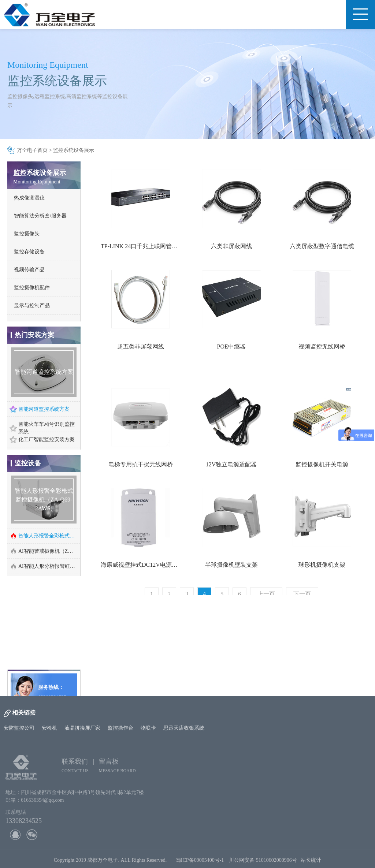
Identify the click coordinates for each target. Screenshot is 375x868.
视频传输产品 (29, 270)
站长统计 (311, 863)
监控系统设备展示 (74, 150)
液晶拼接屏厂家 (82, 728)
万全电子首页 (32, 150)
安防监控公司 (19, 728)
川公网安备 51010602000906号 (265, 863)
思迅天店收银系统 (184, 728)
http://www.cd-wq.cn (42, 683)
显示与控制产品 (32, 306)
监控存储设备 (29, 252)
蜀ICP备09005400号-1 (200, 863)
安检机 (49, 728)
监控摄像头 (27, 234)
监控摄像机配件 (32, 288)
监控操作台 (120, 728)
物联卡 (148, 728)
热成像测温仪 (29, 198)
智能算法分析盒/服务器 (40, 216)
